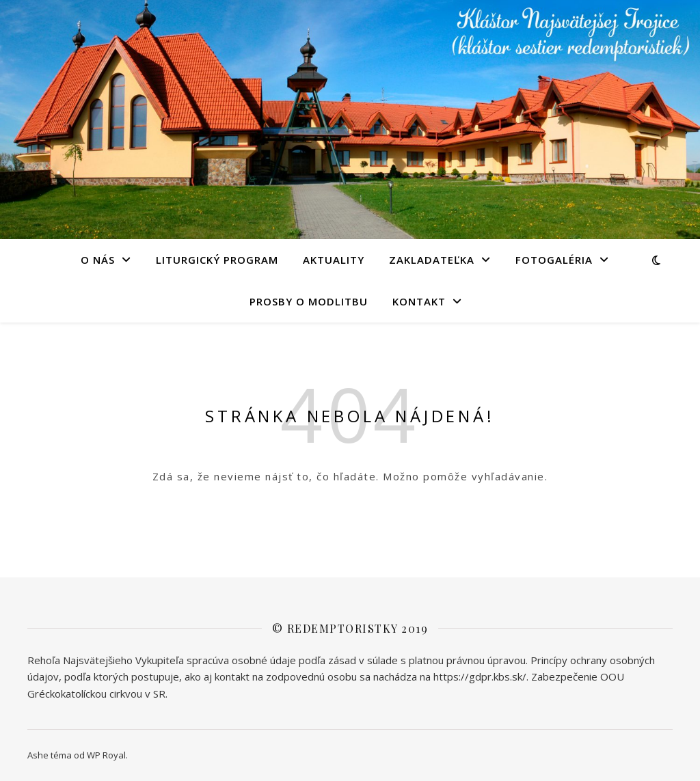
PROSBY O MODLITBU (309, 301)
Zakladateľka (432, 260)
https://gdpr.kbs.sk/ (480, 676)
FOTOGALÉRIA (554, 260)
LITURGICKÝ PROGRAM (217, 260)
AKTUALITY (334, 260)
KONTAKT (419, 301)
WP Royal (106, 755)
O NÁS (98, 260)
